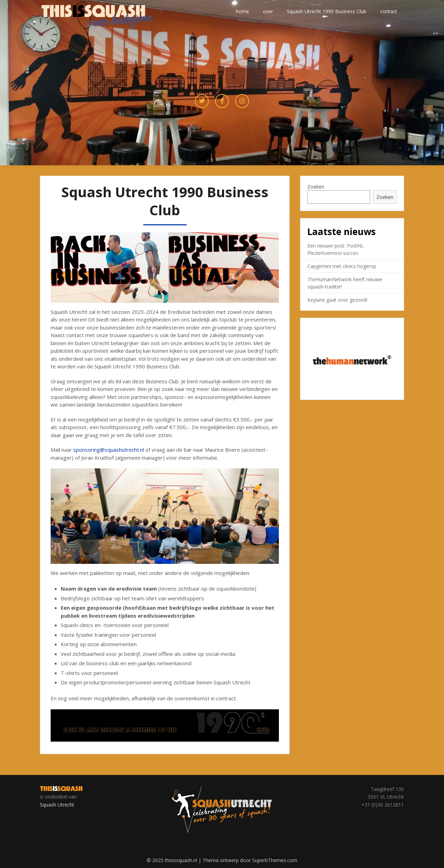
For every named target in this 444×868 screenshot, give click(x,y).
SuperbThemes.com (275, 860)
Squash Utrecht (57, 805)
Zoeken (316, 187)
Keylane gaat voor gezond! (337, 300)
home (242, 11)
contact (389, 11)
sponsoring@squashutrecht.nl (109, 450)
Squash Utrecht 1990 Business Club (327, 11)
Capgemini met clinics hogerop (342, 266)
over (268, 11)
